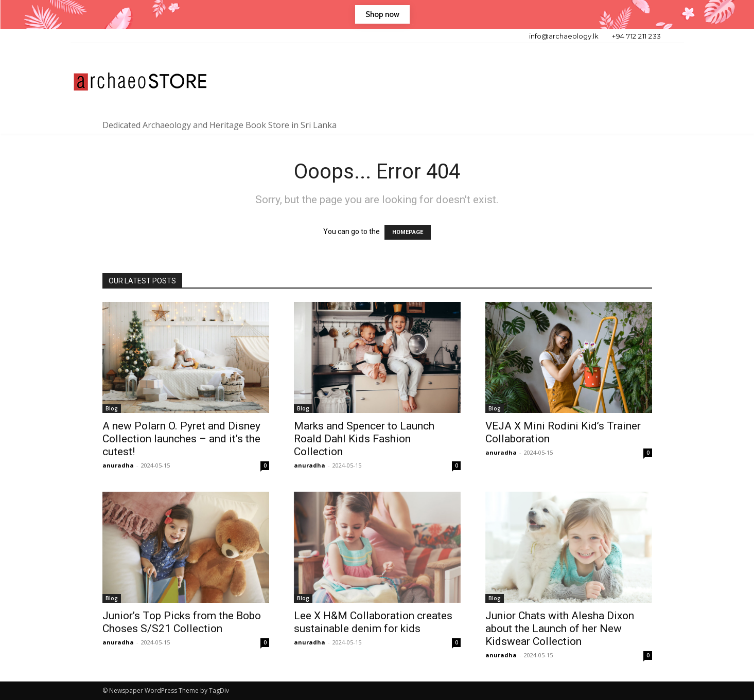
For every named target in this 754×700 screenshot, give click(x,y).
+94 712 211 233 (637, 36)
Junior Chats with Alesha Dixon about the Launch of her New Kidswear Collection (560, 629)
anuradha (118, 465)
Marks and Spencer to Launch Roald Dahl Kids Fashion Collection (364, 439)
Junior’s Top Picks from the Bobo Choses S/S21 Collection (182, 622)
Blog (112, 408)
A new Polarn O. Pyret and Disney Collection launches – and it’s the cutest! (181, 439)
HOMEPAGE (408, 232)
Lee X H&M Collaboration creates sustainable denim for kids (373, 622)
